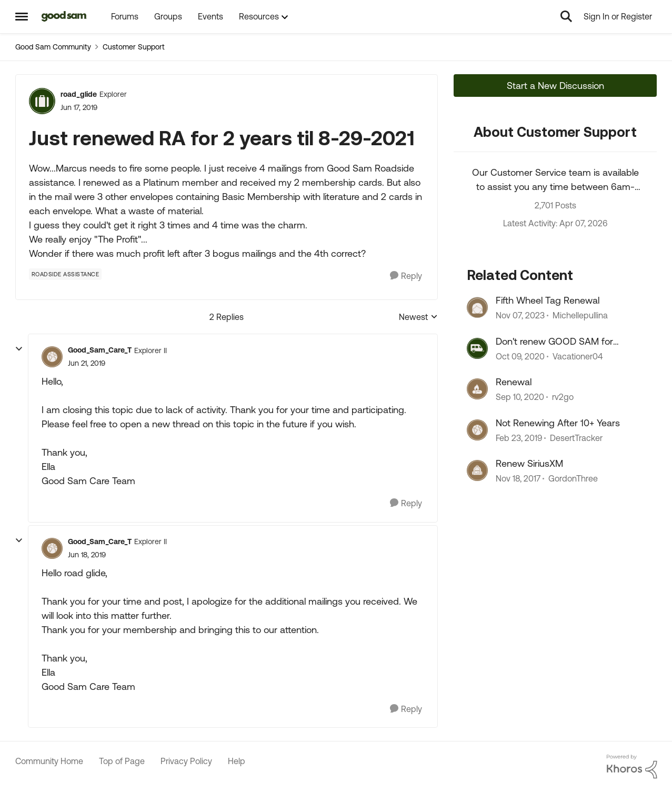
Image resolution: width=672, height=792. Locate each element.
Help (237, 761)
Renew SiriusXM (529, 463)
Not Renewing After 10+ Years (558, 423)
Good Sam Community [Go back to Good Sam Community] (53, 47)
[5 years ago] (520, 356)
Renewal (514, 382)
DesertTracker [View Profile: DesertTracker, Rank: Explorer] (576, 438)
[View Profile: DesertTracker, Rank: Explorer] (477, 430)
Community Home (49, 761)
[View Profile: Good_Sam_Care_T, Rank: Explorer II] (52, 357)
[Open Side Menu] (22, 16)
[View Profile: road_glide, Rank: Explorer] (42, 101)
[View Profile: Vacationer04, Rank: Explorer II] (477, 348)
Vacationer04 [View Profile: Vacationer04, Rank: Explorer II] (578, 356)
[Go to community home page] (64, 16)
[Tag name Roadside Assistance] (66, 274)
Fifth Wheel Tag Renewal (548, 300)
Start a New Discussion (555, 86)
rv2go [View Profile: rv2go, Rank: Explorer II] (563, 397)
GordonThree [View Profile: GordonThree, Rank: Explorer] (573, 478)
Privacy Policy (186, 761)
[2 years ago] (520, 316)
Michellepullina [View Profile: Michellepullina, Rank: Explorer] (580, 316)
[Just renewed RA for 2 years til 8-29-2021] (87, 363)
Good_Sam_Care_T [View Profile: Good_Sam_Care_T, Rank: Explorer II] (100, 350)
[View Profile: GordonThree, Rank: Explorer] (477, 470)
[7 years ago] (519, 438)
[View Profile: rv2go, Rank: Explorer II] (477, 389)
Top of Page (122, 761)
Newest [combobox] (418, 318)
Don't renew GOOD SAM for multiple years (554, 342)
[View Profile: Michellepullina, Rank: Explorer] (477, 307)
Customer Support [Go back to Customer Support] (134, 47)
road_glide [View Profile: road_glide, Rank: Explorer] (79, 94)
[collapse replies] (19, 349)
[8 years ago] (518, 478)
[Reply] (406, 276)
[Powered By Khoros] (632, 767)
